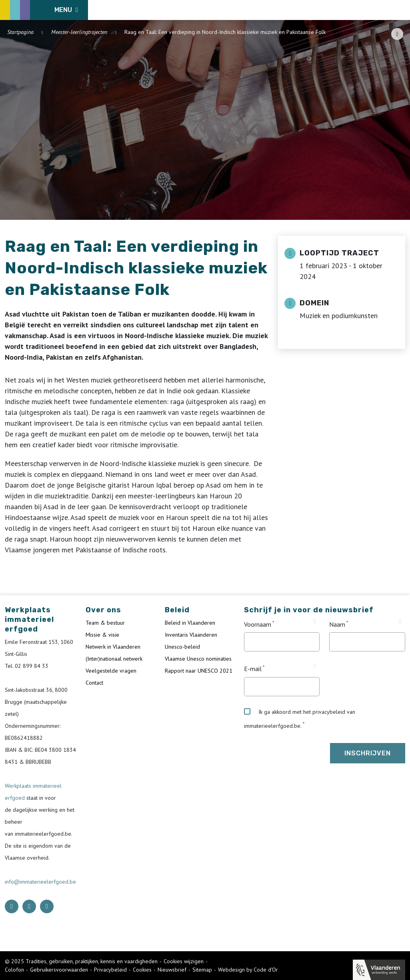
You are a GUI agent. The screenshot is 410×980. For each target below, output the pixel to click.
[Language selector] (378, 10)
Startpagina (20, 32)
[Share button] (397, 34)
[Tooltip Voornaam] (315, 621)
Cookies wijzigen (184, 961)
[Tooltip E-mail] (315, 666)
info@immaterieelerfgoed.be (40, 882)
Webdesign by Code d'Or (248, 970)
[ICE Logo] (46, 10)
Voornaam (258, 624)
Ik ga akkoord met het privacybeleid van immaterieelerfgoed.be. (300, 719)
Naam (337, 624)
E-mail (253, 669)
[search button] (401, 10)
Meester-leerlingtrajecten (79, 32)
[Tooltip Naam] (400, 621)
